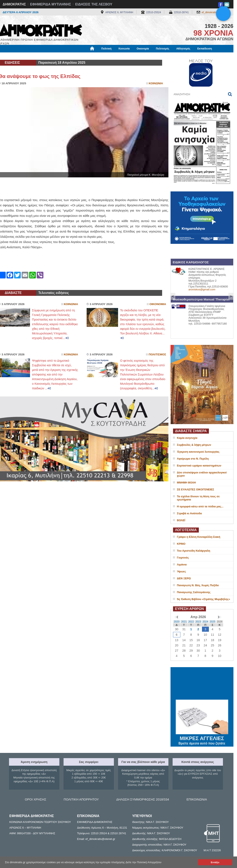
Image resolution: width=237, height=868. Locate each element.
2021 (184, 622)
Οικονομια (158, 304)
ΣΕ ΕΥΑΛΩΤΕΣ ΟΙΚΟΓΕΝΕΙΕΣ (196, 489)
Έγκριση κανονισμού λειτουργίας (198, 452)
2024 (205, 622)
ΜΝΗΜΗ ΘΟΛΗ (186, 483)
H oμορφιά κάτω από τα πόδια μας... (200, 506)
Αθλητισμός (183, 49)
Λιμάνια (182, 565)
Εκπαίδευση (205, 49)
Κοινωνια (156, 83)
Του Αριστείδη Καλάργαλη (194, 551)
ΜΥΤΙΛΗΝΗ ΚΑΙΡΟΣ (202, 684)
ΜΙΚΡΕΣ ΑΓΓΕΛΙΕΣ (202, 738)
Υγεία (70, 56)
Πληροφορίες (120, 56)
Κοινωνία (124, 49)
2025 (213, 622)
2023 (198, 622)
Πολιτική (106, 49)
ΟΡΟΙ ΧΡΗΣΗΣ (35, 799)
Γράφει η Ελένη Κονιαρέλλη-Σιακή (199, 537)
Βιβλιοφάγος (52, 56)
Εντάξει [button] (215, 862)
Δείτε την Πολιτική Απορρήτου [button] (144, 862)
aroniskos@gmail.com (202, 289)
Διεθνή (101, 56)
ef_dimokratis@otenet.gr (216, 12)
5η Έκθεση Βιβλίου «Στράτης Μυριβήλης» (204, 599)
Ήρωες (182, 571)
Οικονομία (143, 49)
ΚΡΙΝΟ (181, 544)
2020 (177, 622)
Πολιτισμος (157, 354)
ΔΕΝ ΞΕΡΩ (184, 578)
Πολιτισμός (163, 49)
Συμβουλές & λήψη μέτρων (194, 445)
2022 (191, 622)
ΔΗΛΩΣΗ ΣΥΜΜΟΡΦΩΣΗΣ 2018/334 (143, 799)
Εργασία (32, 56)
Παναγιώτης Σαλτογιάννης (194, 592)
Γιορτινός (183, 558)
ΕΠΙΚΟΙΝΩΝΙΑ (197, 799)
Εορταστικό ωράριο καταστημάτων (199, 466)
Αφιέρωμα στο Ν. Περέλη (193, 459)
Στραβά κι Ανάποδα (189, 513)
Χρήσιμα (85, 56)
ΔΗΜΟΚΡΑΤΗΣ (14, 4)
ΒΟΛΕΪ (181, 520)
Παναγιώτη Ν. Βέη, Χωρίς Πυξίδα (198, 585)
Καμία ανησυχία (187, 438)
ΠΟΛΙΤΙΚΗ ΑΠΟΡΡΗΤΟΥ (81, 799)
